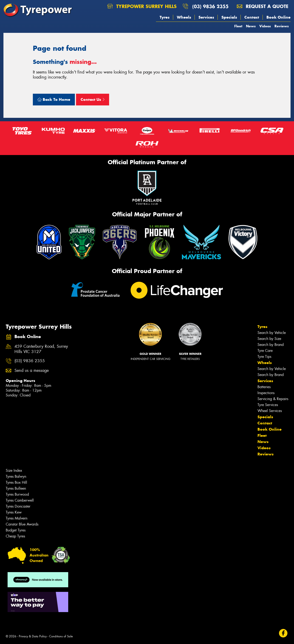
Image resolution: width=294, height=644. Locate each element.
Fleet (238, 26)
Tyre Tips (264, 357)
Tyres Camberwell (20, 500)
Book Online (278, 17)
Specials (229, 17)
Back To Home (54, 99)
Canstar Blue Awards (22, 524)
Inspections (266, 393)
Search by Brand (271, 345)
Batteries (264, 387)
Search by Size (269, 339)
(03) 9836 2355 (210, 6)
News (251, 26)
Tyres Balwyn (16, 476)
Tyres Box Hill (16, 482)
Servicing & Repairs (273, 399)
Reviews (282, 26)
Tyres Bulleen (16, 488)
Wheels (184, 17)
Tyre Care (265, 351)
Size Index (14, 470)
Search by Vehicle (272, 333)
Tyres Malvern (17, 518)
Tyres (165, 17)
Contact (252, 17)
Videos (265, 26)
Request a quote (263, 6)
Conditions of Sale (61, 636)
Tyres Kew (14, 512)
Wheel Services (270, 411)
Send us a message (32, 371)
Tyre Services (268, 405)
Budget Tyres (16, 530)
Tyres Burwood (17, 494)
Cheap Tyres (15, 536)
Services (206, 17)
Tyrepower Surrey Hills (142, 6)
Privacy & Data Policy (33, 636)
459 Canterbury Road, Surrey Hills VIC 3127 (41, 349)
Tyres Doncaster (18, 506)
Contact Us (93, 99)
